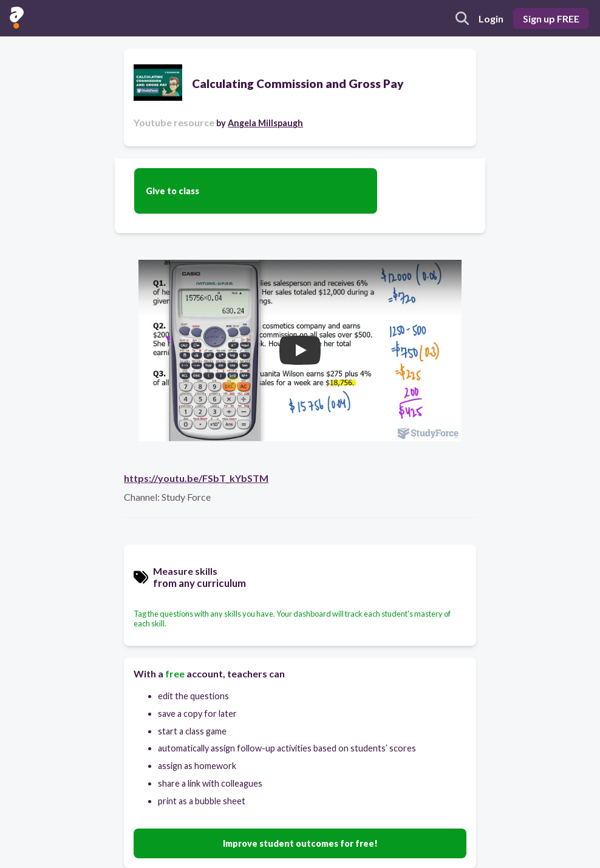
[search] (462, 18)
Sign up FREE (551, 19)
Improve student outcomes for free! (300, 843)
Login (491, 19)
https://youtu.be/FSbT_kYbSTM (196, 478)
